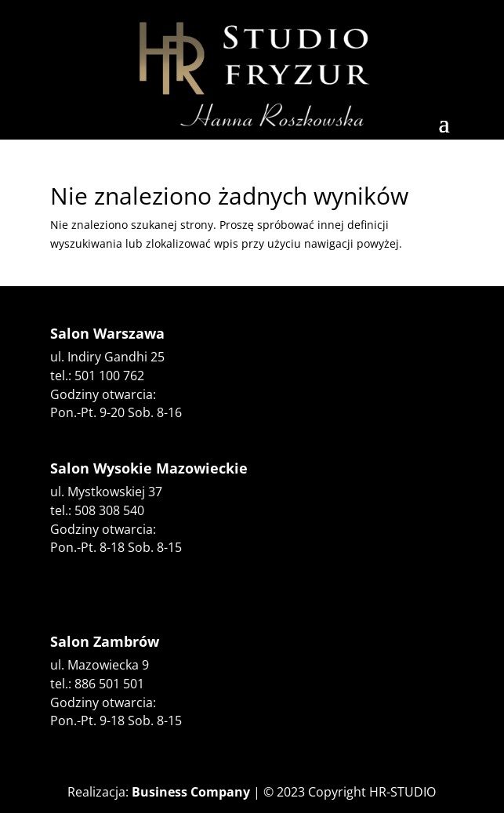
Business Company (191, 792)
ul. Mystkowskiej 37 (106, 492)
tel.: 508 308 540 (97, 510)
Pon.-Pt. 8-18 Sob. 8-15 (116, 547)
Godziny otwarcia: (103, 529)
